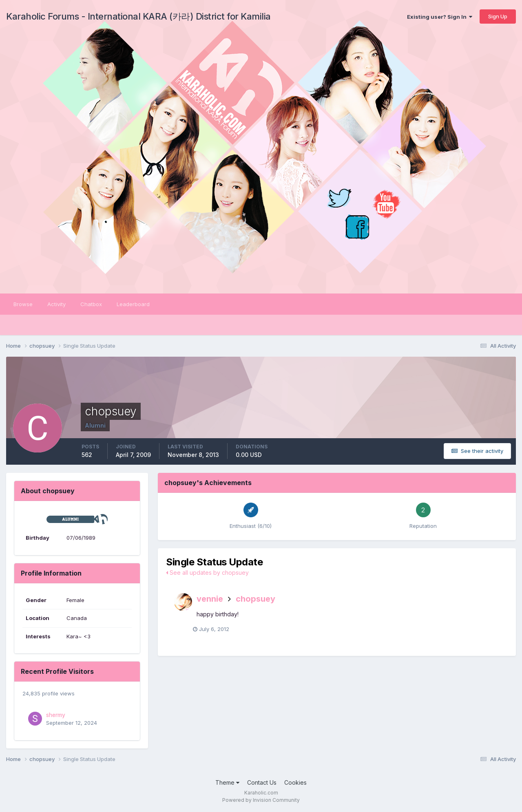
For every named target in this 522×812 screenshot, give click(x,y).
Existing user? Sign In (440, 17)
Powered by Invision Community (261, 800)
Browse (23, 304)
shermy (56, 715)
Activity (56, 304)
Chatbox (91, 304)
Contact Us (262, 782)
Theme (227, 782)
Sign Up (498, 16)
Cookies (295, 782)
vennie (210, 599)
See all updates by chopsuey (207, 573)
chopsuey (255, 599)
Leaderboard (133, 304)
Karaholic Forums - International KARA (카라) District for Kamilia (138, 16)
